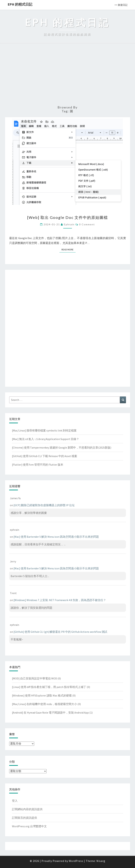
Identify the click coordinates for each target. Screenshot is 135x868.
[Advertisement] (67, 76)
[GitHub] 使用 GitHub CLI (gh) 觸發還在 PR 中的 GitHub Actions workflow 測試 (60, 632)
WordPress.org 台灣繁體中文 (29, 826)
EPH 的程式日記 (20, 4)
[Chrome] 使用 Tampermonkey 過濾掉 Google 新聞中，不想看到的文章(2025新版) (62, 447)
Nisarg (101, 861)
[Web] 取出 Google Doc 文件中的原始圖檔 (67, 217)
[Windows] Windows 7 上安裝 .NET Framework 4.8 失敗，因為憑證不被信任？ (60, 600)
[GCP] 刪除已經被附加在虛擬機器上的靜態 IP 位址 (44, 505)
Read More (69, 249)
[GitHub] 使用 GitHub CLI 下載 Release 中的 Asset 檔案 (45, 456)
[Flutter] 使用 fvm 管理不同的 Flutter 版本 (38, 465)
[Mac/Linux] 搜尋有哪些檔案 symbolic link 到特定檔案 (44, 430)
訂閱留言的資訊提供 (24, 818)
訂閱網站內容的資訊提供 (27, 809)
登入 (15, 801)
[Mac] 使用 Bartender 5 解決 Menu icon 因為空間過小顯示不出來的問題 (56, 537)
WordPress (76, 861)
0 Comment (87, 224)
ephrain (69, 224)
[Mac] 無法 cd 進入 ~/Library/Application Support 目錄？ (46, 439)
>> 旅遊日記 (121, 5)
